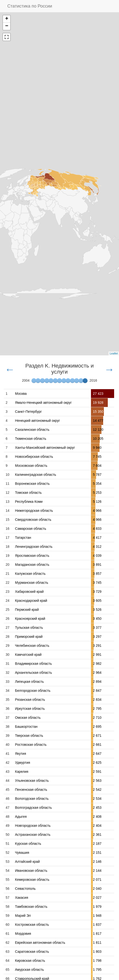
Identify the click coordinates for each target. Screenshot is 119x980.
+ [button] (7, 19)
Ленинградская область (34, 547)
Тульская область (29, 628)
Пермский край (27, 610)
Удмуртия (23, 763)
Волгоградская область (34, 808)
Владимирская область (34, 664)
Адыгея (21, 817)
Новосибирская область (34, 457)
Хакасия (22, 898)
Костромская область (32, 925)
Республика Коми (29, 502)
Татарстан (23, 538)
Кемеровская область (32, 880)
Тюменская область (31, 439)
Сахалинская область (32, 430)
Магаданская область (32, 565)
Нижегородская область (34, 511)
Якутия (21, 754)
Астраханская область (33, 835)
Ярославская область (32, 556)
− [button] (7, 26)
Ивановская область (31, 871)
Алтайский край (28, 862)
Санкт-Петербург (29, 412)
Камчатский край (28, 655)
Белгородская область (33, 691)
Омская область (28, 718)
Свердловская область (33, 520)
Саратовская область (32, 952)
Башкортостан (26, 727)
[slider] (85, 381)
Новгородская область (33, 826)
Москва (21, 394)
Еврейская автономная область (40, 943)
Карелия (22, 772)
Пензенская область (31, 790)
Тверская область (29, 736)
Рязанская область (30, 700)
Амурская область (30, 970)
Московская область (31, 466)
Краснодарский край (31, 601)
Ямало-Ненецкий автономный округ (44, 403)
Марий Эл (23, 916)
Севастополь (25, 889)
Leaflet (114, 353)
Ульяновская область (32, 781)
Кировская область (30, 961)
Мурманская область (32, 583)
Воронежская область (32, 484)
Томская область (28, 493)
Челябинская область (32, 646)
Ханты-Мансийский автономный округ (45, 448)
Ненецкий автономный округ (38, 421)
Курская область (28, 844)
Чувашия (22, 853)
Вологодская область (32, 799)
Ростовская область (31, 745)
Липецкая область (30, 682)
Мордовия (23, 934)
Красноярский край (30, 619)
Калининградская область (36, 475)
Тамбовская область (31, 907)
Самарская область (31, 529)
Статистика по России (30, 6)
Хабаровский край (30, 592)
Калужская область (30, 574)
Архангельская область (34, 673)
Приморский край (29, 637)
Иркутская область (30, 709)
